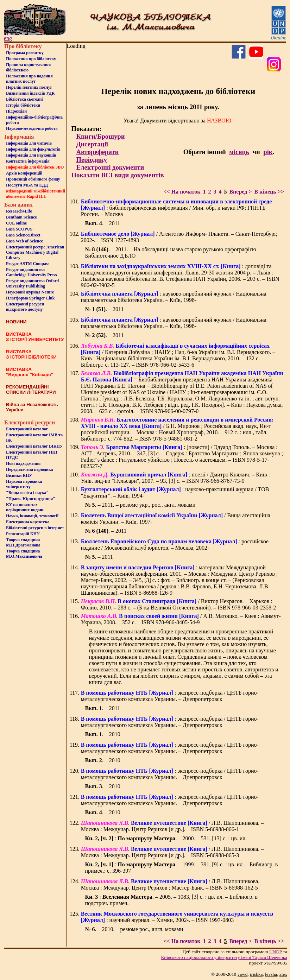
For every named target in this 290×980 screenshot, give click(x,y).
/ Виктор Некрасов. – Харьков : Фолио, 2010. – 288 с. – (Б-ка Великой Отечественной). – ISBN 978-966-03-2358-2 (179, 604)
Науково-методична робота (32, 128)
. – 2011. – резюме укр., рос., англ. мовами (140, 505)
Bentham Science (21, 217)
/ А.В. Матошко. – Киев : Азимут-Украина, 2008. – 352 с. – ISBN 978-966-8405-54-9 (181, 619)
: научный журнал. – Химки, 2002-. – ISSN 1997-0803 (177, 917)
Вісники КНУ (19, 475)
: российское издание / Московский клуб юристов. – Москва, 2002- (175, 545)
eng (8, 38)
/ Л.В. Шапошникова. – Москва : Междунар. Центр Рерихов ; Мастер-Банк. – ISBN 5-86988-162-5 (172, 884)
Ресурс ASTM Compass (28, 264)
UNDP (276, 952)
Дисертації (92, 144)
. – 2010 (102, 734)
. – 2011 (102, 223)
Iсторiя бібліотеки (23, 105)
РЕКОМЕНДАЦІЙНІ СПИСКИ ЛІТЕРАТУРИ (31, 390)
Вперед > (240, 192)
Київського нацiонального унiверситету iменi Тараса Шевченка (224, 957)
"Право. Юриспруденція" (31, 499)
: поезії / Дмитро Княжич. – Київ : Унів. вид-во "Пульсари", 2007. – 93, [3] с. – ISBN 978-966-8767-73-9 (175, 478)
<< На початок (182, 192)
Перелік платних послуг (29, 87)
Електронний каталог (27, 429)
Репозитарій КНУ (23, 534)
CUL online (16, 223)
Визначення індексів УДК (30, 93)
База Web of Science (24, 241)
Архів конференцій (24, 173)
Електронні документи (110, 167)
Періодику (91, 160)
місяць (239, 152)
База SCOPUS (19, 229)
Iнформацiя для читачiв (29, 143)
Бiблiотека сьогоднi (24, 99)
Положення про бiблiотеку (31, 59)
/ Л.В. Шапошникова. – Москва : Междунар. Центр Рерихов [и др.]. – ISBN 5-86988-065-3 (172, 852)
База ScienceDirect (23, 235)
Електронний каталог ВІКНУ (34, 446)
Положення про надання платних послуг (29, 79)
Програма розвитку (25, 53)
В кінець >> (269, 192)
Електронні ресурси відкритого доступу (25, 307)
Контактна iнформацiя (28, 161)
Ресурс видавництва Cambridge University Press (31, 272)
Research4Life (19, 211)
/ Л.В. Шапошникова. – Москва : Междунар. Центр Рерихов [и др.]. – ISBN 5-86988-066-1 (172, 826)
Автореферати (97, 152)
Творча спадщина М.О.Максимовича (24, 554)
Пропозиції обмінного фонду (33, 179)
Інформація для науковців (31, 155)
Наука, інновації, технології (32, 516)
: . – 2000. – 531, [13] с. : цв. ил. (166, 838)
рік (268, 152)
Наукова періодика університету (24, 484)
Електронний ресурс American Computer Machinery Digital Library (35, 252)
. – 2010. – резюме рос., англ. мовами (134, 929)
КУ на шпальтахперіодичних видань (25, 507)
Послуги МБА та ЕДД (27, 185)
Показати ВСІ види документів (117, 175)
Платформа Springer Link (30, 298)
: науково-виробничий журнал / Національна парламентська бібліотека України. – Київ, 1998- (174, 297)
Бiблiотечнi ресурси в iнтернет (35, 528)
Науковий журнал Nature (30, 292)
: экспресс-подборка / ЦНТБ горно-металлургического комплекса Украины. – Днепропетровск (170, 696)
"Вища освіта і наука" (27, 493)
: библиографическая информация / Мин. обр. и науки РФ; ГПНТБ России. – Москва (176, 208)
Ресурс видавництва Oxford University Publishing (32, 283)
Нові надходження (23, 463)
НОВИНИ (16, 322)
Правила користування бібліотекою (28, 67)
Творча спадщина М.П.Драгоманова (23, 542)
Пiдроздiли (16, 111)
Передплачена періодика (29, 469)
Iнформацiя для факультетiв (33, 149)
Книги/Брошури (100, 136)
